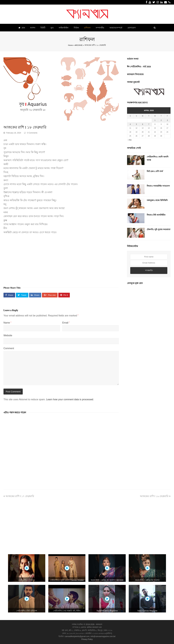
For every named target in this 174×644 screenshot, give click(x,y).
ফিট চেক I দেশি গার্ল (155, 171)
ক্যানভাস (99, 624)
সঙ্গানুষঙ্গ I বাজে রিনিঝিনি (157, 200)
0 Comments (32, 133)
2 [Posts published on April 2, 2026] (161, 120)
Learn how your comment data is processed (70, 399)
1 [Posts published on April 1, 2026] (155, 120)
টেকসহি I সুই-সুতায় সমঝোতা (159, 229)
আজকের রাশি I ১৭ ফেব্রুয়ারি (19, 496)
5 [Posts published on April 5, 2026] (136, 124)
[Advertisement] (61, 259)
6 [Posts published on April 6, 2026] (143, 124)
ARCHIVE (79, 45)
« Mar (130, 140)
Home (70, 45)
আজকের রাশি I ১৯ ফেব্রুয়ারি (155, 496)
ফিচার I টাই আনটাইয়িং (156, 215)
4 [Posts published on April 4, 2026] (130, 124)
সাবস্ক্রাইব (149, 270)
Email (66, 323)
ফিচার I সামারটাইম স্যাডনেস (158, 186)
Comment (9, 348)
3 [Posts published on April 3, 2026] (167, 120)
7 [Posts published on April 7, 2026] (149, 124)
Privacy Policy (87, 639)
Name (7, 323)
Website (8, 335)
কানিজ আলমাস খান (94, 627)
